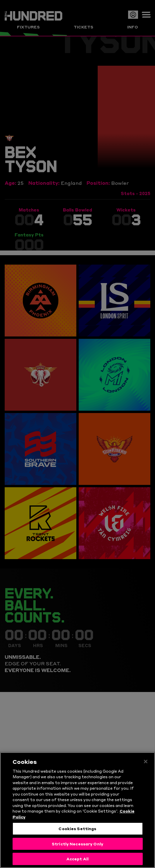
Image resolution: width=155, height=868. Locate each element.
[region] (77, 810)
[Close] (146, 762)
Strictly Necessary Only (77, 844)
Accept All (77, 859)
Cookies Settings (77, 828)
